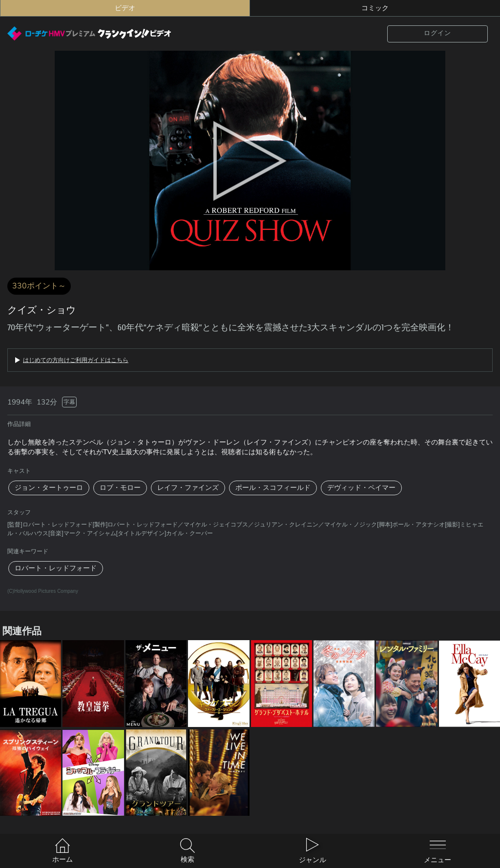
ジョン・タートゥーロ (49, 488)
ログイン (437, 33)
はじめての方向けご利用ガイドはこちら (76, 360)
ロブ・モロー (120, 488)
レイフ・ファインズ (188, 488)
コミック (375, 8)
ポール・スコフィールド (273, 488)
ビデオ (125, 8)
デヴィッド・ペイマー (361, 488)
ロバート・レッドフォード (56, 568)
